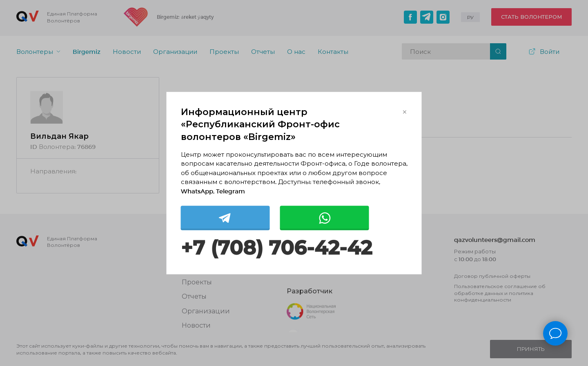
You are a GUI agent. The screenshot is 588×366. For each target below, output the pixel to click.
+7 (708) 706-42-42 (276, 248)
